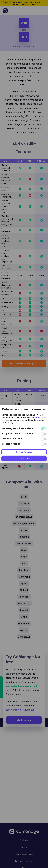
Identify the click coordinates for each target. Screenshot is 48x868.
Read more (40, 363)
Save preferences (24, 398)
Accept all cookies (24, 404)
